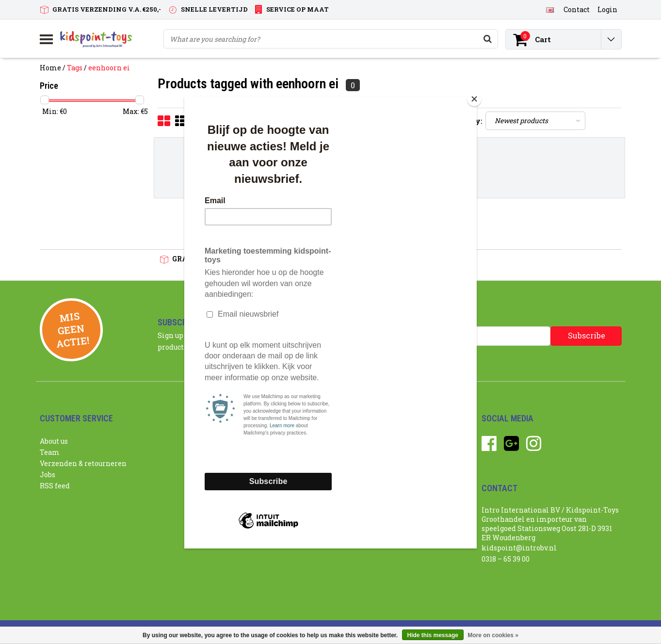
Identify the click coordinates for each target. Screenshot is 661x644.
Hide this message (433, 635)
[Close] (474, 99)
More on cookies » (493, 635)
